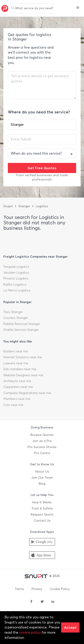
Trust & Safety (42, 508)
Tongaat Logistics (16, 267)
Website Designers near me (23, 375)
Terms (19, 589)
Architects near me (17, 381)
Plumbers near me (17, 399)
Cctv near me (13, 405)
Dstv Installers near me (20, 369)
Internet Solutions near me (23, 357)
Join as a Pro (42, 441)
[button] (78, 8)
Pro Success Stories (42, 447)
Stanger (24, 206)
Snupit (8, 206)
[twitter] (42, 602)
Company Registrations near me (27, 393)
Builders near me (16, 351)
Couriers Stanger (16, 318)
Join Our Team (42, 478)
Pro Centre (42, 453)
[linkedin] (53, 602)
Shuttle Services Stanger (21, 330)
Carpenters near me (18, 387)
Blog (42, 484)
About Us (42, 472)
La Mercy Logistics (17, 290)
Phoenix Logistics (16, 278)
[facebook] (31, 602)
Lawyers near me (16, 363)
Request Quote (42, 515)
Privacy (37, 589)
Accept (70, 627)
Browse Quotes (42, 435)
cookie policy (30, 632)
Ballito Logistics (15, 285)
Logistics (42, 206)
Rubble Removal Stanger (22, 324)
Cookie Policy (60, 589)
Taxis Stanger (13, 312)
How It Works (42, 502)
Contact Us (42, 521)
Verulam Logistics (16, 273)
